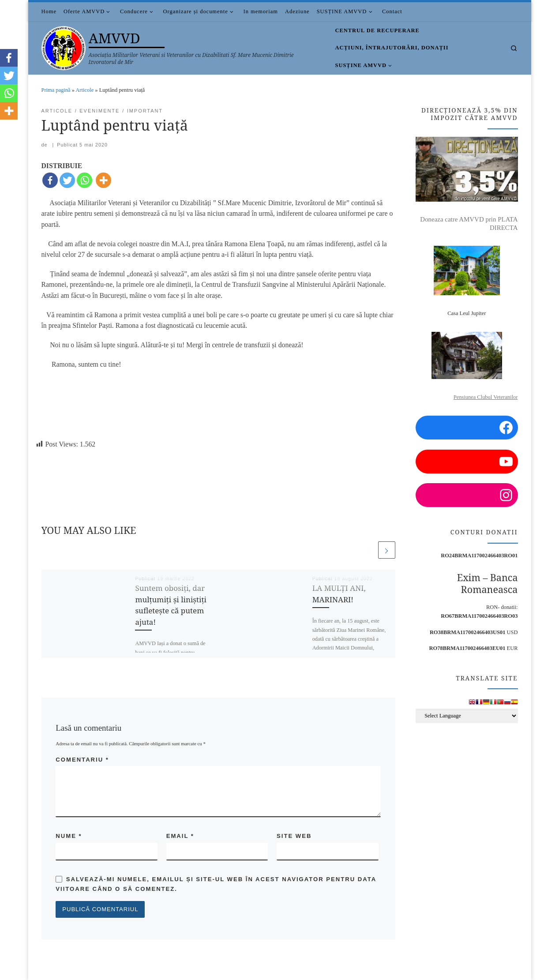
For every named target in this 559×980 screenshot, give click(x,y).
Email (180, 836)
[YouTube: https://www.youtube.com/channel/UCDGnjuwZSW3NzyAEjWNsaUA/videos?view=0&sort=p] (467, 462)
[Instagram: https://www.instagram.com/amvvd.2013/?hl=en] (467, 495)
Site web (294, 836)
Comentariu (82, 760)
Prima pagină (56, 90)
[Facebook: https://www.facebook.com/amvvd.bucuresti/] (467, 428)
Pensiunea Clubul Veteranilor (486, 397)
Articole (84, 90)
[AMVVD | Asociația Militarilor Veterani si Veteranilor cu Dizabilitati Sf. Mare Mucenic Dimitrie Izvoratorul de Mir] (64, 46)
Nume (69, 836)
